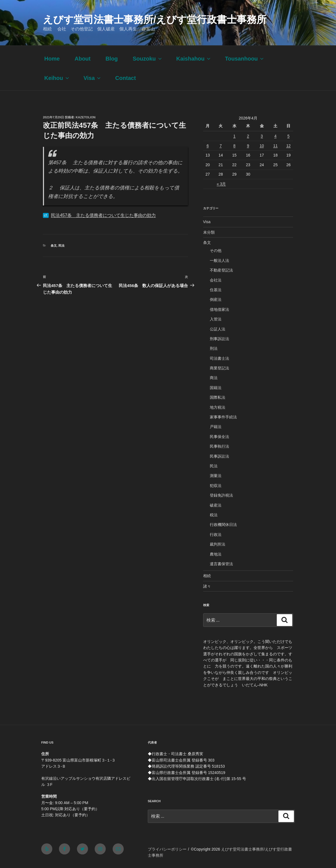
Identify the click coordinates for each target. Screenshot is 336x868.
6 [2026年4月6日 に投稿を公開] (208, 146)
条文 (54, 246)
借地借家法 (219, 309)
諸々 (207, 586)
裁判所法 (218, 544)
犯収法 (216, 486)
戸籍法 (216, 427)
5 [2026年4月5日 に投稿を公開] (288, 136)
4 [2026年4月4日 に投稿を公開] (275, 136)
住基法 (216, 290)
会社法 (216, 280)
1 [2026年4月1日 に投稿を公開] (234, 136)
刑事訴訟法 (219, 339)
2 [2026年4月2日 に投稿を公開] (248, 136)
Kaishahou (194, 59)
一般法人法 (219, 260)
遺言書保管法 (221, 564)
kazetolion (86, 117)
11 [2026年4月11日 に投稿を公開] (275, 146)
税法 (214, 515)
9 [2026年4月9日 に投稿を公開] (248, 146)
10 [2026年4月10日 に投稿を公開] (262, 146)
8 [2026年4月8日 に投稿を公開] (234, 146)
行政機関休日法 (223, 525)
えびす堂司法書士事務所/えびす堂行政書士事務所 (155, 19)
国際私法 (218, 397)
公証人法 (218, 329)
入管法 (216, 319)
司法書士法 (219, 358)
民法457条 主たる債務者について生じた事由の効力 (103, 215)
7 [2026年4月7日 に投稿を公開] (221, 146)
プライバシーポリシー (167, 849)
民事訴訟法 (219, 456)
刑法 (214, 348)
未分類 (209, 232)
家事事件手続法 (223, 417)
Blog (112, 59)
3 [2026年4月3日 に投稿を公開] (262, 136)
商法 (214, 378)
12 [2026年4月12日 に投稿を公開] (288, 146)
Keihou (57, 78)
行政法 (216, 535)
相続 (207, 576)
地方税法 (218, 407)
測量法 (216, 476)
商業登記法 (219, 368)
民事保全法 (219, 437)
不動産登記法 (221, 270)
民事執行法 (219, 446)
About (82, 59)
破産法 (216, 505)
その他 (216, 251)
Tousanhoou (245, 59)
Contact (125, 78)
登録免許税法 (221, 495)
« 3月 (221, 184)
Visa (93, 78)
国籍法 (216, 388)
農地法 (216, 554)
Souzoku (148, 59)
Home (52, 59)
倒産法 (216, 299)
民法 (61, 246)
